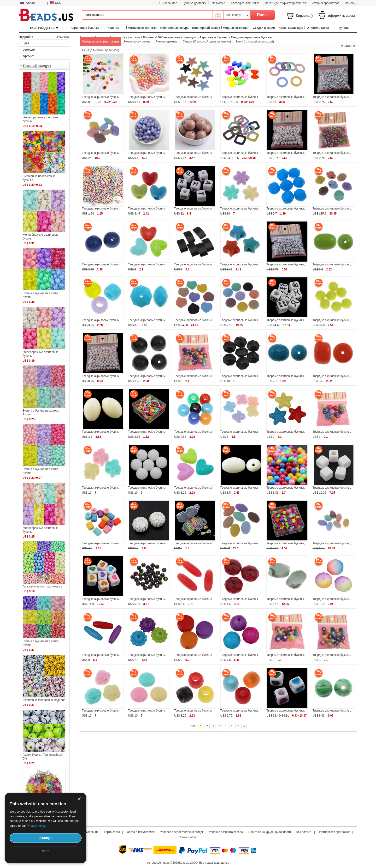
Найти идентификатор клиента (286, 3)
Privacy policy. (36, 826)
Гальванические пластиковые (42, 587)
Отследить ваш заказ (245, 3)
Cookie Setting (188, 837)
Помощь (350, 3)
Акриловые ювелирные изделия (44, 700)
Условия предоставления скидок (182, 832)
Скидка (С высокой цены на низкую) (207, 42)
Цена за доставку (194, 3)
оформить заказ (341, 16)
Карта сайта (112, 832)
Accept (46, 838)
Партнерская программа (334, 832)
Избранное (170, 3)
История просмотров (326, 3)
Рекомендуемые (167, 42)
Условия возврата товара (226, 832)
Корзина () (304, 16)
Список (347, 46)
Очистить (63, 37)
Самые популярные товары (100, 42)
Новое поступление (137, 42)
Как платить (304, 832)
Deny (46, 851)
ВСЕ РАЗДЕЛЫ (44, 28)
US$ (56, 3)
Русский (28, 3)
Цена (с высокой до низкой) (100, 50)
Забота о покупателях (140, 832)
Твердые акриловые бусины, (101, 97)
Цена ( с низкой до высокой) (255, 42)
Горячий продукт (37, 66)
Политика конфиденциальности (270, 832)
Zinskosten (218, 3)
